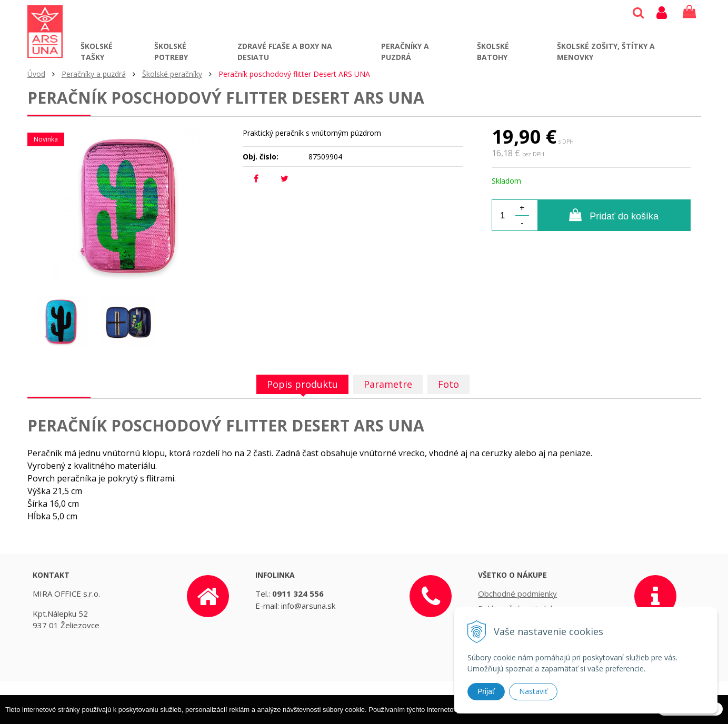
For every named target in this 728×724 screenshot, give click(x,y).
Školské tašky (97, 52)
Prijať (486, 691)
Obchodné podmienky (517, 594)
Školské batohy (493, 52)
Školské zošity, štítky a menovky (606, 52)
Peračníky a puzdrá (405, 52)
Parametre (388, 384)
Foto (448, 384)
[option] (61, 322)
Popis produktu (302, 384)
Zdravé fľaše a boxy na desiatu (285, 52)
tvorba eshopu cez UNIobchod (393, 703)
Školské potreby (171, 52)
